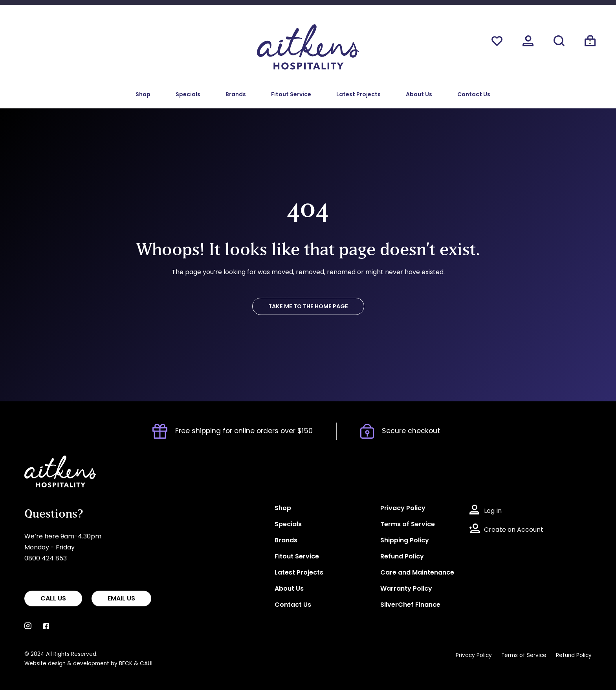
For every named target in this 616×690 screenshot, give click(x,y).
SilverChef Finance (410, 605)
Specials (188, 95)
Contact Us (474, 95)
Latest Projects (358, 95)
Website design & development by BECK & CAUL (89, 664)
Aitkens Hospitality (53, 461)
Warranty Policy (406, 589)
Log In (493, 511)
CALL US (53, 599)
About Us (419, 95)
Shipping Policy (405, 541)
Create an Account (514, 530)
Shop (143, 95)
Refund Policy (402, 557)
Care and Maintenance (417, 573)
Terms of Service (408, 525)
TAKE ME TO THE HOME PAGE (308, 307)
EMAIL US (121, 599)
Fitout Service (291, 95)
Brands (236, 95)
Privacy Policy (403, 509)
